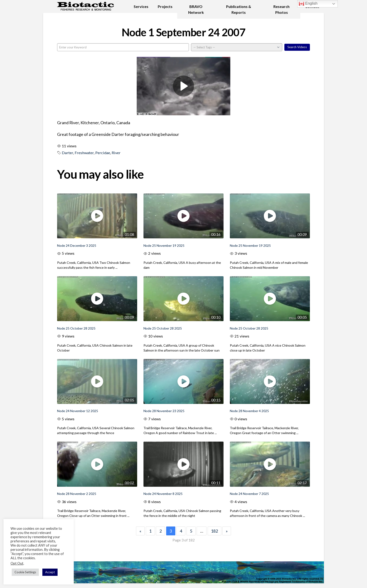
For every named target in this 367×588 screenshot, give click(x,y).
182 (214, 531)
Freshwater (84, 153)
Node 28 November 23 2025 (164, 411)
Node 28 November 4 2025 (249, 411)
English (308, 4)
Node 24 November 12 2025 (78, 411)
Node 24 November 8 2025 (163, 494)
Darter (67, 153)
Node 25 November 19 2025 (164, 245)
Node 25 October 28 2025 (76, 328)
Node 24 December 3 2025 (77, 245)
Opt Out (17, 563)
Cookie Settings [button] (25, 572)
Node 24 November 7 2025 (249, 494)
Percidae (103, 153)
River (116, 153)
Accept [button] (50, 572)
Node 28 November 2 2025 (77, 494)
